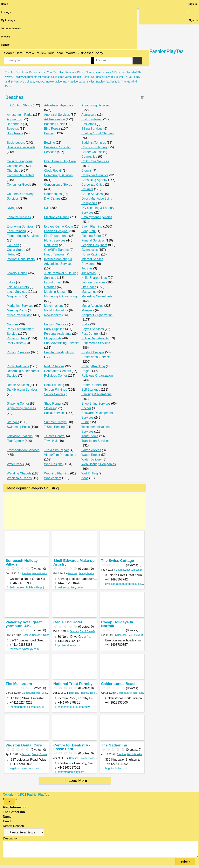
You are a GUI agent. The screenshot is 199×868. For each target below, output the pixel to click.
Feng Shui (89, 231)
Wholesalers (53, 478)
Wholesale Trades (19, 478)
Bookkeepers (16, 143)
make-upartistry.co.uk (70, 587)
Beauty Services (87, 573)
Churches (13, 171)
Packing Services (56, 324)
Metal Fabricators (56, 310)
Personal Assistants (58, 334)
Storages (13, 422)
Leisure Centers (18, 287)
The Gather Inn (114, 745)
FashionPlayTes (166, 51)
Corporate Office (93, 185)
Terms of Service (11, 28)
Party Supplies (54, 329)
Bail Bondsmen (92, 119)
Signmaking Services (21, 408)
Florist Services (55, 240)
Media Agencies (92, 306)
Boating (49, 133)
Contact (6, 45)
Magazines (89, 292)
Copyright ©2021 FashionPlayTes (26, 795)
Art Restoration (55, 119)
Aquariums (14, 119)
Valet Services (91, 450)
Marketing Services (20, 306)
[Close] (10, 801)
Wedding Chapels (19, 473)
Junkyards (89, 273)
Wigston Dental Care (24, 745)
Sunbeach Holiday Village (22, 562)
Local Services (17, 292)
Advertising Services (96, 105)
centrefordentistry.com (71, 772)
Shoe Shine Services (96, 404)
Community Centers (21, 175)
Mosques (88, 310)
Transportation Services (23, 450)
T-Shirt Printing (54, 427)
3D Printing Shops (19, 105)
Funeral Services (93, 240)
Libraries (50, 287)
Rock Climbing (54, 385)
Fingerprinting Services (23, 236)
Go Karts (13, 245)
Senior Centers (55, 394)
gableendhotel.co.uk (70, 645)
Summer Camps (55, 422)
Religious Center (56, 376)
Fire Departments (56, 236)
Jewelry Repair (17, 273)
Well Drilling (90, 473)
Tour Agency (15, 441)
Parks (85, 324)
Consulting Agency (94, 180)
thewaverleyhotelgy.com (24, 649)
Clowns (86, 171)
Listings (6, 12)
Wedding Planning (57, 473)
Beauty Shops (87, 758)
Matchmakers (53, 306)
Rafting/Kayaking (93, 366)
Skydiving (51, 408)
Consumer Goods (19, 185)
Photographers (17, 338)
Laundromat (52, 282)
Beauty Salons (39, 754)
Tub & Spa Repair (56, 450)
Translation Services (95, 441)
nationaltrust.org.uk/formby (74, 707)
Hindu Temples (54, 254)
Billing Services (92, 129)
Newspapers (53, 315)
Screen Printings (55, 390)
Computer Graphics (95, 175)
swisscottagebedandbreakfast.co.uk (127, 584)
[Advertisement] (75, 512)
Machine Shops (55, 292)
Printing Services (18, 352)
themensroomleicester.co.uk (27, 707)
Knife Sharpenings (94, 278)
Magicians (14, 296)
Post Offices (15, 343)
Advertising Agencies (59, 105)
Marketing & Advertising (60, 296)
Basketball (89, 124)
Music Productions (20, 315)
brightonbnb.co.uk (116, 768)
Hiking (11, 254)
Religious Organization (97, 376)
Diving (11, 208)
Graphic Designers (94, 245)
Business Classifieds (21, 147)
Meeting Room (17, 310)
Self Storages (91, 390)
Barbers (26, 693)
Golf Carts (51, 245)
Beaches (14, 97)
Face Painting (16, 231)
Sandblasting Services (22, 390)
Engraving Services (20, 226)
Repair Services (18, 385)
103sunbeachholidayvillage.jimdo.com (33, 587)
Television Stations (20, 436)
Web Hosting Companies (99, 464)
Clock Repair (53, 171)
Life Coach (89, 287)
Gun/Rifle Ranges (56, 250)
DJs (47, 208)
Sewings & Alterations (96, 394)
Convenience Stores (58, 185)
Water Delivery (92, 459)
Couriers (87, 189)
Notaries (13, 324)
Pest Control (90, 334)
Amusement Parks (20, 115)
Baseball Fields (55, 124)
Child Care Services (95, 161)
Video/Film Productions (60, 455)
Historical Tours (87, 693)
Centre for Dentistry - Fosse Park (72, 747)
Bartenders (14, 124)
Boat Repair (15, 133)
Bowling (50, 143)
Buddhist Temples (94, 143)
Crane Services (92, 194)
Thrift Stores (90, 436)
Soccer (86, 408)
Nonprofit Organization (97, 315)
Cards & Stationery (94, 147)
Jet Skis (87, 268)
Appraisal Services (57, 115)
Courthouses (53, 194)
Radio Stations (54, 366)
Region (86, 371)
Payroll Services (93, 329)
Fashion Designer (56, 231)
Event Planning (92, 226)
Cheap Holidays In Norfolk (117, 624)
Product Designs (93, 352)
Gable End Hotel (68, 622)
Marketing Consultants (97, 296)
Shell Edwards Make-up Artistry (74, 562)
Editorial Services (19, 217)
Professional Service (96, 357)
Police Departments (95, 338)
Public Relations (18, 366)
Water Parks (15, 464)
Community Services (58, 175)
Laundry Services (93, 282)
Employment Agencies (97, 217)
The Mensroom (19, 684)
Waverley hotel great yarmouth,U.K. (24, 624)
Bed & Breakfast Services (46, 573)
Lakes (11, 282)
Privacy (5, 37)
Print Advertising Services (62, 343)
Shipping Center (18, 404)
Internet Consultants (21, 259)
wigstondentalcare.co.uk (24, 768)
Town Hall (51, 441)
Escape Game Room (59, 226)
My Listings (8, 20)
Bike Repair (52, 129)
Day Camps (52, 199)
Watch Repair (91, 455)
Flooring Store (91, 236)
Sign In (193, 4)
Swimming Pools (18, 427)
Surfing (86, 422)
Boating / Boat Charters (98, 133)
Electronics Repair (57, 217)
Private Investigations (59, 352)
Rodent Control (92, 385)
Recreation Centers (58, 371)
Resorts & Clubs (41, 635)
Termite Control (55, 436)
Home (4, 4)
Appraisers (89, 115)
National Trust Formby (73, 684)
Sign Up (193, 20)
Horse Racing (91, 254)
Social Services (55, 413)
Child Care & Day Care (60, 161)
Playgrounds (53, 338)
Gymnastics (90, 250)
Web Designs (53, 464)
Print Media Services (96, 343)
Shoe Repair (53, 404)
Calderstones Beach (119, 684)
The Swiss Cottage (117, 561)
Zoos (85, 478)
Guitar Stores (16, 250)
